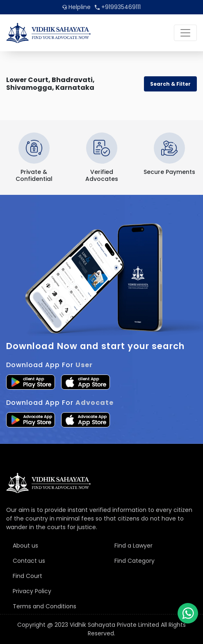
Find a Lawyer (133, 546)
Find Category (135, 561)
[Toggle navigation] (185, 33)
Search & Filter (170, 84)
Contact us (29, 561)
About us (25, 546)
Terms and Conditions (44, 606)
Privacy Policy (32, 591)
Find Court (27, 576)
